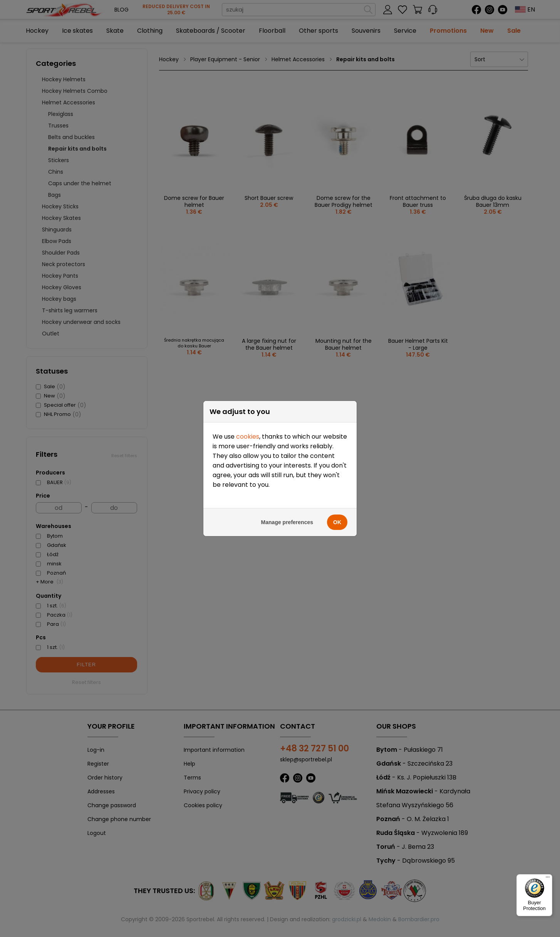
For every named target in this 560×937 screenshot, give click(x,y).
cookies (248, 401)
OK (337, 487)
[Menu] (548, 879)
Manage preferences (287, 487)
